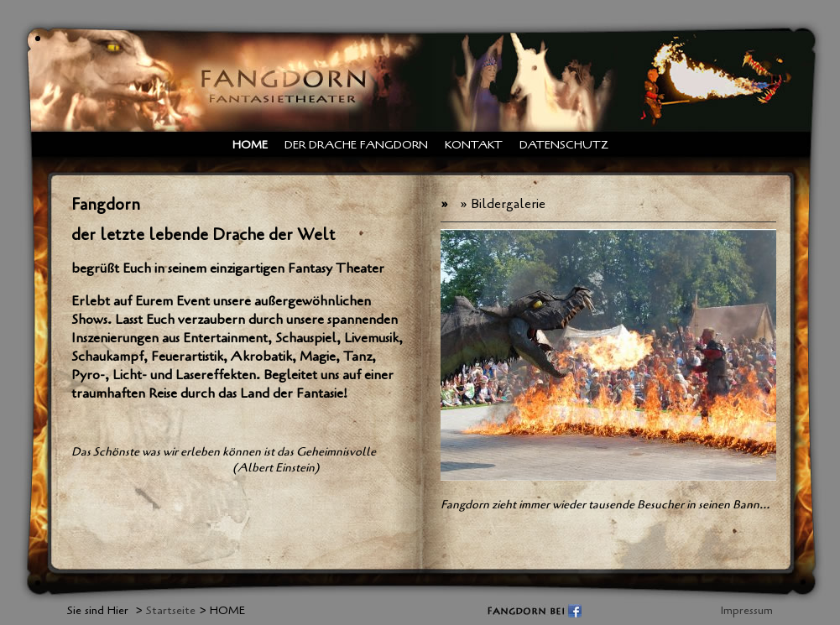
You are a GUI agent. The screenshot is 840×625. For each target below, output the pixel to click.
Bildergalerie (508, 204)
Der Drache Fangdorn (356, 145)
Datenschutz (564, 145)
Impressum (747, 610)
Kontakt (474, 145)
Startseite (171, 610)
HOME (250, 145)
